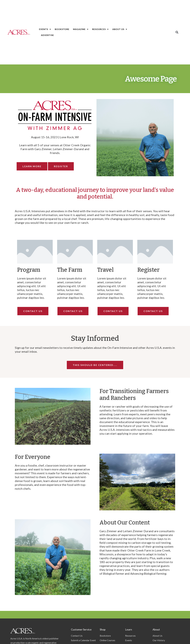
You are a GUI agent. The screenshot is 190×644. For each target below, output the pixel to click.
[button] (177, 32)
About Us (120, 29)
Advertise (47, 35)
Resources (100, 29)
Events (45, 29)
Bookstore (62, 29)
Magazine (81, 29)
